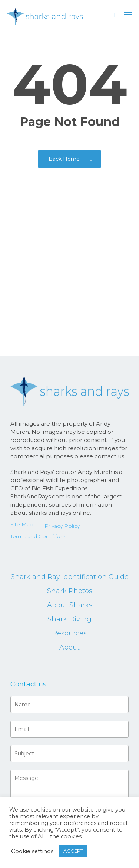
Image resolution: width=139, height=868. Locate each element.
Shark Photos (70, 591)
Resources (69, 633)
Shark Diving (69, 619)
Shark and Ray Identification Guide (70, 577)
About (69, 647)
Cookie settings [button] (32, 851)
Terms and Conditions (38, 536)
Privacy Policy (62, 526)
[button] (128, 15)
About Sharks (70, 605)
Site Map (22, 524)
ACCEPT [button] (73, 851)
